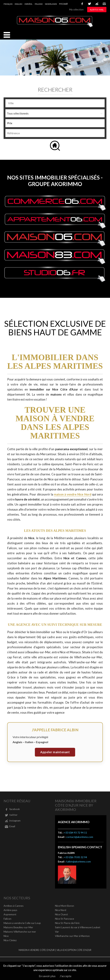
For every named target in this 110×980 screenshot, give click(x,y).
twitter (90, 4)
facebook (82, 4)
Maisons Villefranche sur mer (20, 932)
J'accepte (66, 976)
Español (28, 4)
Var (57, 932)
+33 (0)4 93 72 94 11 (75, 833)
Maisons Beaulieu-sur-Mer (18, 927)
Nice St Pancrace (65, 919)
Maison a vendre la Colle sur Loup (22, 923)
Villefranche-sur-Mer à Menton (72, 936)
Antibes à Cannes (14, 906)
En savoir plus (47, 976)
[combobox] (55, 103)
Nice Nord (61, 910)
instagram (97, 4)
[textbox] (56, 103)
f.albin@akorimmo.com (78, 861)
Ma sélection (76, 9)
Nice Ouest (61, 914)
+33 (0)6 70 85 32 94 (75, 857)
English (19, 4)
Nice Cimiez (10, 940)
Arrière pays (10, 910)
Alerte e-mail (97, 10)
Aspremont (10, 914)
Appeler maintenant (55, 752)
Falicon (7, 919)
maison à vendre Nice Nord (73, 494)
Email (104, 4)
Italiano (39, 4)
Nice (6, 936)
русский (63, 4)
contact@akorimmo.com (80, 837)
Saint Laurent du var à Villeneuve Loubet (78, 927)
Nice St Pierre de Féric (67, 923)
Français (8, 4)
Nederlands (51, 4)
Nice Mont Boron (65, 906)
